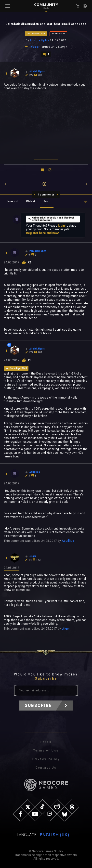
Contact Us (46, 768)
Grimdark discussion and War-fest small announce (51, 219)
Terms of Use (46, 751)
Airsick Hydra (40, 40)
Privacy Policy (46, 759)
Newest (13, 201)
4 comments (46, 194)
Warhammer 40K (36, 34)
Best (47, 201)
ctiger (35, 47)
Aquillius (68, 541)
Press (46, 742)
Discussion (59, 34)
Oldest (31, 201)
